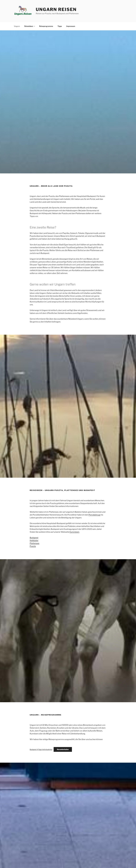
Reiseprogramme (46, 26)
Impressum (71, 26)
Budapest (34, 538)
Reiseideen (30, 26)
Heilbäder (34, 541)
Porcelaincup (94, 515)
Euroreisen (74, 532)
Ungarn (17, 26)
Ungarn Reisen (56, 9)
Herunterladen (63, 749)
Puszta (33, 546)
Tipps (60, 26)
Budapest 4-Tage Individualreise (41, 749)
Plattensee (34, 543)
